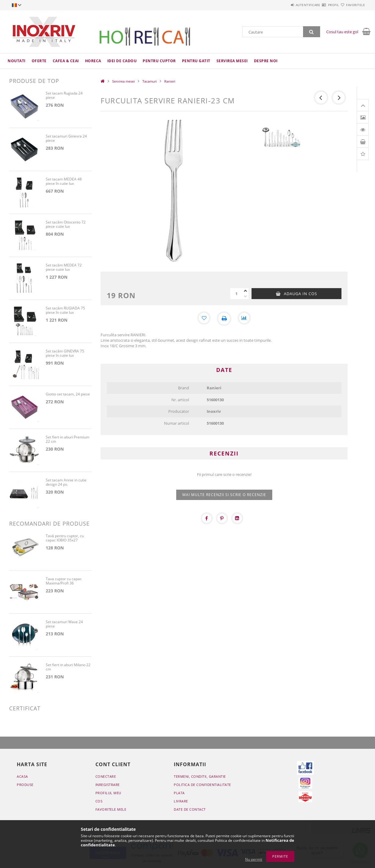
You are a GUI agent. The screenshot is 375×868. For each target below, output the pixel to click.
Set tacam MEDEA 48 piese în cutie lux (64, 182)
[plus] (245, 291)
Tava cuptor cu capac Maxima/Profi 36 (64, 581)
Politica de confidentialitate (202, 785)
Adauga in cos (300, 294)
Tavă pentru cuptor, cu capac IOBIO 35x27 (65, 538)
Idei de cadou (122, 61)
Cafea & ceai (66, 61)
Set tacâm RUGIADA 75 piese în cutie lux (65, 311)
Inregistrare (108, 785)
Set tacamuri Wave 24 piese (64, 624)
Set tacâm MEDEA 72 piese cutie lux (64, 268)
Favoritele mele (111, 809)
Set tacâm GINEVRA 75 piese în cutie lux (65, 354)
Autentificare (290, 5)
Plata (179, 793)
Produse (25, 785)
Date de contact (190, 809)
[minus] (245, 296)
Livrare (181, 801)
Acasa (22, 776)
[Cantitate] (236, 294)
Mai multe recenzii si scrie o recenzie (224, 495)
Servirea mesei (232, 61)
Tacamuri (150, 81)
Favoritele (352, 5)
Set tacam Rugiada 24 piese (64, 96)
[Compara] (245, 319)
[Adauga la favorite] (203, 319)
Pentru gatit (196, 61)
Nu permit (254, 859)
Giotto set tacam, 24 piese (68, 394)
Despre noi (266, 61)
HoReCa (93, 61)
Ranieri (170, 81)
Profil (323, 5)
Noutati (17, 61)
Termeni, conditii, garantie (200, 776)
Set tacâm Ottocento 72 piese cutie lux (66, 225)
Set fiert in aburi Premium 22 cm (68, 439)
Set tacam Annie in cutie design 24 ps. (66, 482)
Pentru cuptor (159, 61)
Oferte (39, 61)
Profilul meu (108, 793)
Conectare (106, 776)
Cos (99, 801)
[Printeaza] (224, 319)
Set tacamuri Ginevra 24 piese (66, 139)
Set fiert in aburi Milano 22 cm (68, 667)
